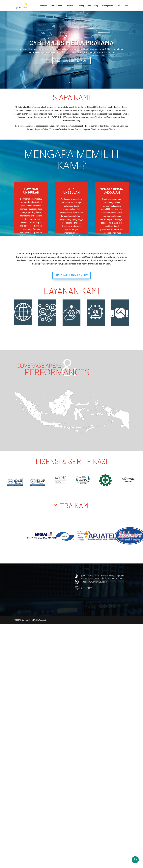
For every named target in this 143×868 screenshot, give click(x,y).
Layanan (69, 6)
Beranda (44, 6)
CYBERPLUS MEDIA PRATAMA (72, 43)
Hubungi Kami (108, 6)
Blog (96, 6)
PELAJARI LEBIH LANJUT (71, 60)
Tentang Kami (56, 6)
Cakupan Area (85, 6)
